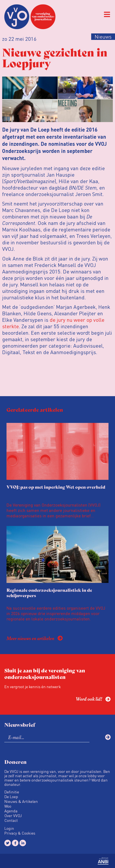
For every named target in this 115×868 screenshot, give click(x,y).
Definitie (12, 792)
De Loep (11, 797)
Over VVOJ (13, 816)
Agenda (11, 811)
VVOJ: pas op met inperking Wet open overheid (56, 487)
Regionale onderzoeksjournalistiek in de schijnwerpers (49, 593)
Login (9, 828)
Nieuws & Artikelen (21, 801)
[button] (107, 15)
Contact (11, 820)
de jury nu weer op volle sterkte (53, 323)
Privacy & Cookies (20, 833)
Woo (8, 806)
